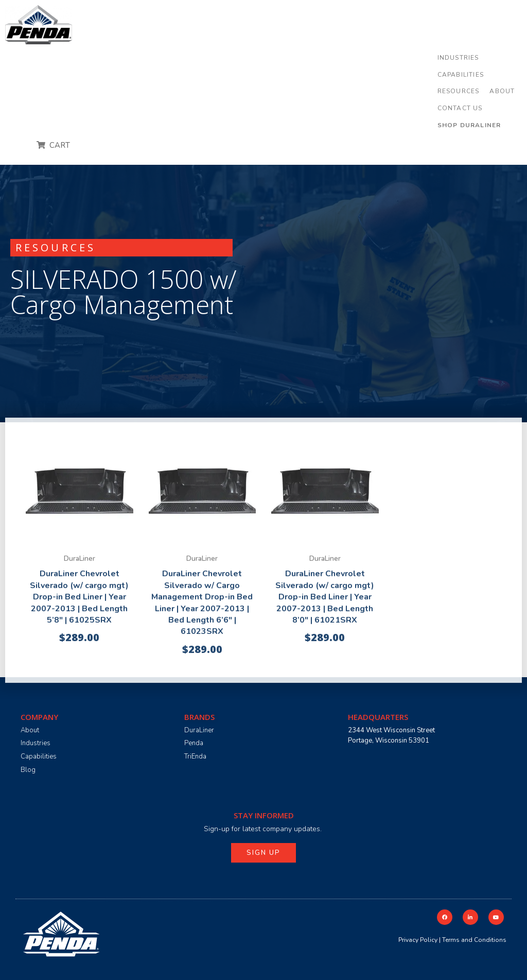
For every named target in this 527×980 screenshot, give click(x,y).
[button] (458, 58)
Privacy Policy (418, 940)
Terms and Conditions (474, 940)
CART (59, 145)
